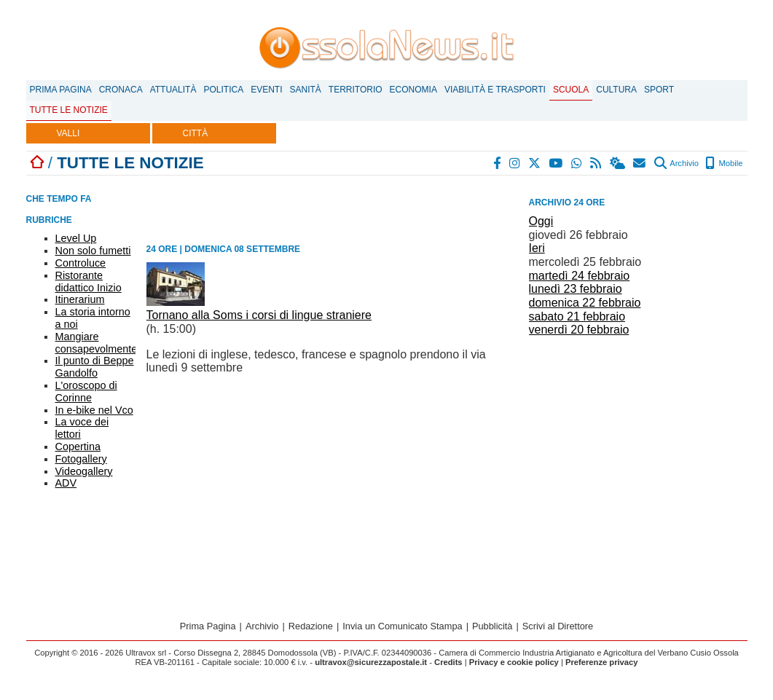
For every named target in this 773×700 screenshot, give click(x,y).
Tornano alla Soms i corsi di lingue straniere (259, 315)
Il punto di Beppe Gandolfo (95, 367)
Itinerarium (80, 299)
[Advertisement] (638, 443)
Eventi (266, 90)
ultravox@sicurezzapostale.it (371, 662)
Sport (659, 90)
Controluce (81, 263)
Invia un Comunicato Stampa (402, 626)
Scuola (571, 90)
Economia (413, 90)
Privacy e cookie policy (514, 662)
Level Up (76, 238)
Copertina (78, 447)
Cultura (616, 90)
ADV (66, 483)
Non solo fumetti (93, 251)
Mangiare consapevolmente (97, 343)
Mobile (724, 163)
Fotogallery (81, 459)
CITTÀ (196, 133)
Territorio (356, 90)
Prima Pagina (61, 90)
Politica (223, 90)
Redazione (311, 626)
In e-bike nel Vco (94, 410)
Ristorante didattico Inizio (89, 282)
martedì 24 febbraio (580, 276)
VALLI (68, 133)
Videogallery (84, 471)
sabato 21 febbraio (577, 316)
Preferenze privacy (602, 662)
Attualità (173, 90)
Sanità (305, 90)
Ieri (537, 248)
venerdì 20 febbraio (579, 330)
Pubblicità (493, 626)
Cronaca (121, 90)
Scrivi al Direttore (558, 626)
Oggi (541, 221)
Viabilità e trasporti (495, 90)
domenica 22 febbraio (585, 303)
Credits (448, 662)
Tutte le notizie (69, 110)
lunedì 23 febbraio (576, 289)
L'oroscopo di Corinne (86, 392)
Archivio (676, 163)
